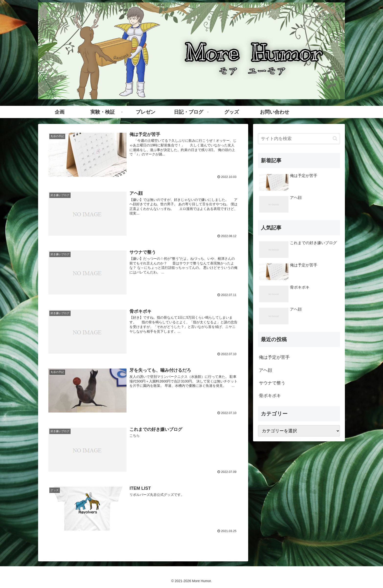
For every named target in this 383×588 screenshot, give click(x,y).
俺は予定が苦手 (274, 357)
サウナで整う (272, 383)
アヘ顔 (266, 370)
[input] (299, 139)
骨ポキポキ (270, 396)
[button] (335, 138)
